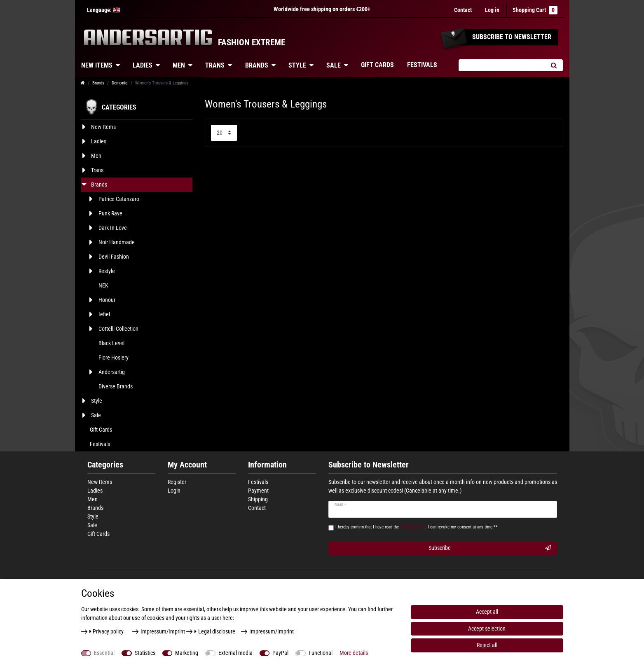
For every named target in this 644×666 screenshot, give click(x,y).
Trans (215, 65)
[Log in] (492, 10)
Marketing (187, 653)
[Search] (554, 65)
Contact (463, 10)
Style (297, 65)
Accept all (487, 612)
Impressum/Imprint (163, 631)
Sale (334, 65)
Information (267, 465)
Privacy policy (107, 631)
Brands (257, 65)
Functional (321, 653)
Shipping (258, 499)
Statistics (145, 653)
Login (174, 491)
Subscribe (490, 548)
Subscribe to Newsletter (369, 465)
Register (177, 482)
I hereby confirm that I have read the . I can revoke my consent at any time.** (417, 527)
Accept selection (487, 629)
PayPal (280, 653)
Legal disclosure (215, 631)
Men (179, 65)
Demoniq (120, 83)
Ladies (143, 65)
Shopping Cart (535, 10)
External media (235, 653)
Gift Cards (377, 65)
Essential (104, 653)
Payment (258, 491)
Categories (105, 465)
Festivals (422, 65)
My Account (187, 465)
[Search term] (502, 65)
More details (354, 653)
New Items (97, 65)
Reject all (487, 645)
